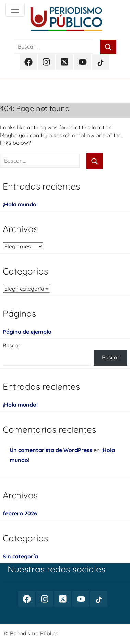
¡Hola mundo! (20, 204)
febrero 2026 (20, 513)
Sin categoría (20, 556)
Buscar (11, 345)
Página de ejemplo (27, 332)
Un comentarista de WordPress (51, 450)
